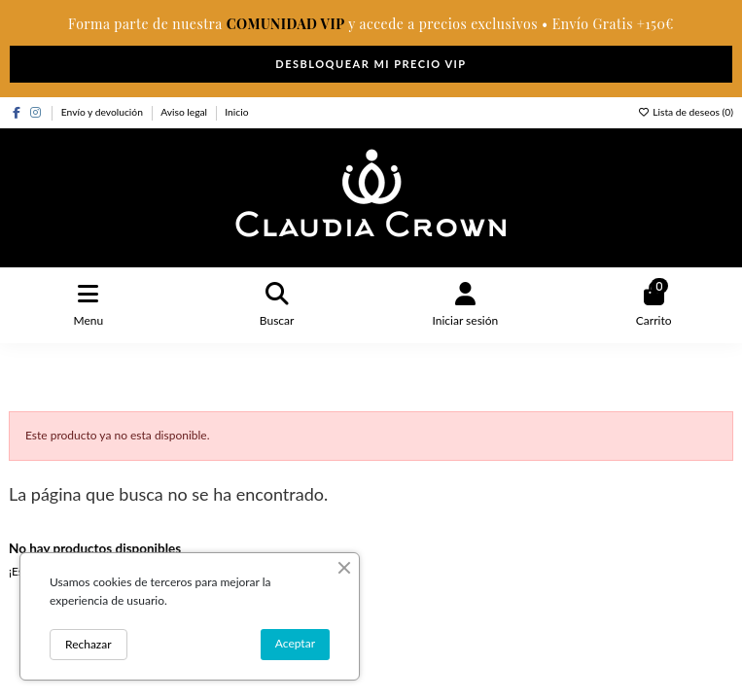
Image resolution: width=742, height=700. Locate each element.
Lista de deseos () (686, 112)
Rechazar (88, 644)
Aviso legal (185, 112)
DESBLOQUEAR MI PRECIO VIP (371, 64)
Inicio (236, 112)
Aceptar (295, 643)
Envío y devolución (104, 112)
